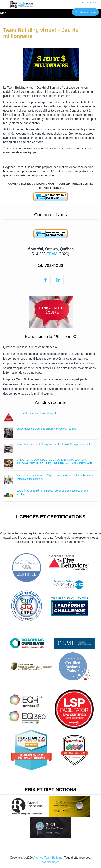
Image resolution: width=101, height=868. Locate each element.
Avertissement (50, 862)
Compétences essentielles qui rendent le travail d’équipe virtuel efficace (56, 444)
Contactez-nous (85, 12)
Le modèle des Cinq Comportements (37, 413)
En (96, 3)
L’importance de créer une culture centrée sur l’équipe (46, 429)
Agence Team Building (48, 858)
